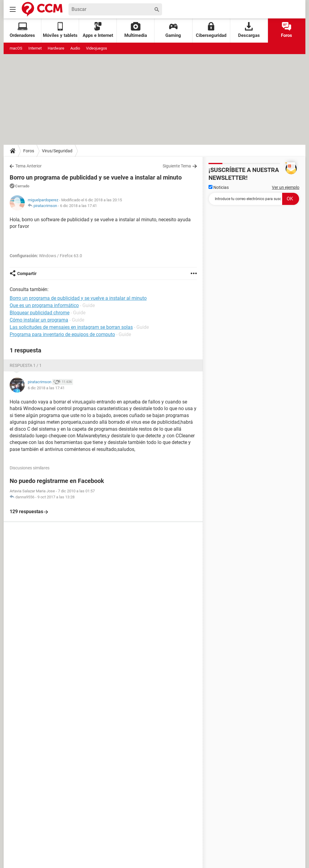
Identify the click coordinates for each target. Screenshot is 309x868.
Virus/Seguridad (57, 151)
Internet (35, 48)
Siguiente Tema (177, 166)
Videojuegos (97, 48)
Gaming (173, 30)
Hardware (56, 48)
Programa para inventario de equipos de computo (62, 334)
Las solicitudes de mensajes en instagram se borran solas (71, 327)
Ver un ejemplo (286, 187)
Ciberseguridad (211, 30)
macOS (16, 48)
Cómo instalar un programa (39, 320)
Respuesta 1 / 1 (26, 365)
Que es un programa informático (44, 305)
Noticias (219, 187)
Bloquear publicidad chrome (40, 313)
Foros (287, 30)
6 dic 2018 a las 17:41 (78, 206)
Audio (75, 48)
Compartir (27, 274)
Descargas (249, 30)
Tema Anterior (29, 166)
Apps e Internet (98, 30)
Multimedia (136, 30)
